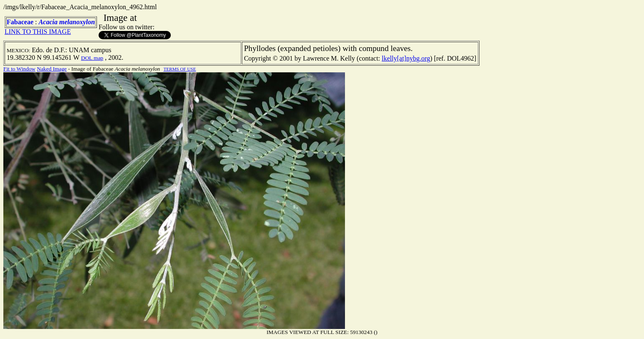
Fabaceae (20, 22)
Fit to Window (19, 69)
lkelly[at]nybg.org (406, 58)
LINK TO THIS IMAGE (38, 32)
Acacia (48, 22)
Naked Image (52, 69)
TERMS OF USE (180, 69)
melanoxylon (77, 22)
